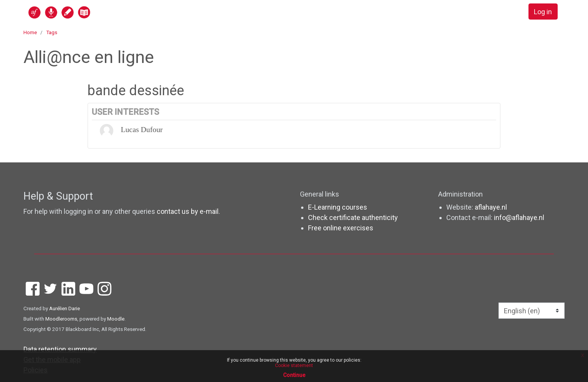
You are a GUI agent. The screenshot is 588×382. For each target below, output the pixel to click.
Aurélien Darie (65, 308)
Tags (52, 32)
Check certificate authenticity (353, 217)
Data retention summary (60, 349)
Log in (543, 12)
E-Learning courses (338, 207)
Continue (294, 375)
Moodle (116, 319)
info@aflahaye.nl (519, 217)
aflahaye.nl (491, 207)
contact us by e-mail (188, 211)
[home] (89, 12)
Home (30, 32)
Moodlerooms (61, 319)
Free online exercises (341, 228)
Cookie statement (294, 365)
